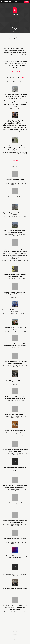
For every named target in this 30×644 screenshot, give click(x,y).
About (15, 622)
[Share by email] (15, 39)
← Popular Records (15, 72)
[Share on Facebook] (10, 39)
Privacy (15, 628)
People (15, 625)
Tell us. (22, 77)
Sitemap (15, 631)
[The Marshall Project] (11, 2)
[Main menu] (2, 2)
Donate (27, 2)
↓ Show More (15, 161)
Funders (15, 634)
